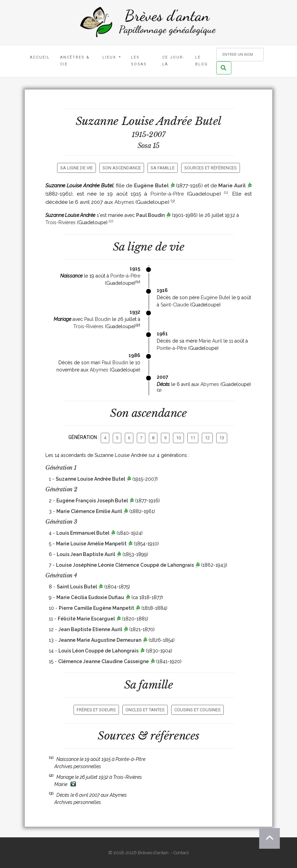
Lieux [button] (110, 57)
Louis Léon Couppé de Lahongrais (98, 651)
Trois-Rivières (60, 222)
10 (178, 438)
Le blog (202, 61)
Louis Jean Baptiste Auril (86, 554)
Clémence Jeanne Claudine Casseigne (103, 661)
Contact (181, 853)
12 (207, 438)
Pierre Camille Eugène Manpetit (96, 608)
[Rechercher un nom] (240, 55)
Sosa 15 (148, 146)
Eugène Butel (151, 186)
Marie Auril (232, 186)
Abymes (124, 202)
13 (222, 438)
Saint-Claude (175, 305)
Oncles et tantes (145, 710)
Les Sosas (139, 61)
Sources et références (211, 168)
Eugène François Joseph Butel (92, 501)
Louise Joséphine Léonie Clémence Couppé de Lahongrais (125, 565)
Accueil (40, 57)
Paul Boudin (150, 215)
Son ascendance (122, 168)
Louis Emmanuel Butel (83, 533)
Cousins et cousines (197, 710)
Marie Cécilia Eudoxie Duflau (90, 597)
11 (193, 438)
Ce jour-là (173, 61)
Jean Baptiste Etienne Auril (90, 629)
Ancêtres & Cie (75, 61)
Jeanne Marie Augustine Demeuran (100, 640)
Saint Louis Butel (77, 587)
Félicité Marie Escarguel (86, 619)
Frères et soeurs (96, 710)
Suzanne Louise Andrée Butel (90, 479)
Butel (208, 121)
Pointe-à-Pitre (167, 194)
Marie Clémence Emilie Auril (89, 511)
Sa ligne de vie (76, 168)
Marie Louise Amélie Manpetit (91, 544)
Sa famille (163, 168)
